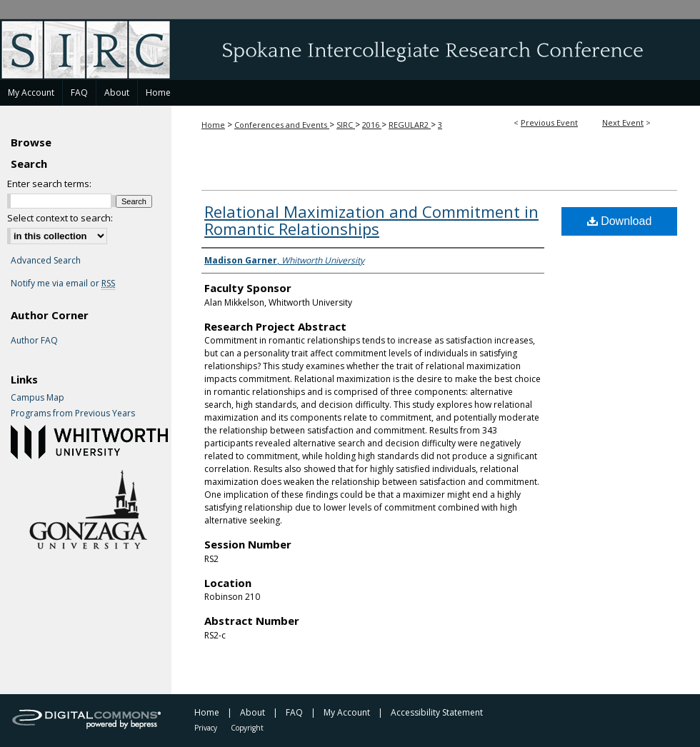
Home (213, 125)
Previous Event (549, 122)
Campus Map (37, 398)
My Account (347, 712)
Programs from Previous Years (73, 413)
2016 (372, 125)
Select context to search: (60, 218)
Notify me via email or (63, 284)
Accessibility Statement (437, 712)
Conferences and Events (282, 125)
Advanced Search (46, 260)
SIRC (346, 125)
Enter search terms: (49, 184)
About (252, 712)
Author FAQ (34, 341)
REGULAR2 (410, 125)
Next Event (623, 122)
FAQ (294, 712)
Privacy (206, 728)
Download (620, 221)
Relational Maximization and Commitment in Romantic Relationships (371, 220)
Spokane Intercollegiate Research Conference (350, 49)
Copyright (247, 728)
